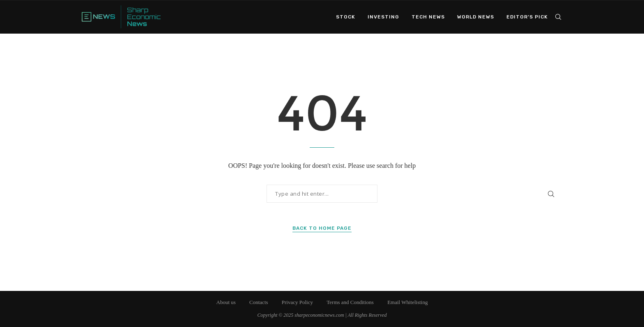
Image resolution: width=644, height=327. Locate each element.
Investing (383, 17)
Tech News (428, 17)
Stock (346, 17)
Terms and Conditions (350, 302)
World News (476, 17)
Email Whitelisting (407, 302)
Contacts (259, 302)
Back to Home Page (322, 228)
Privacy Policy (297, 302)
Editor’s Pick (527, 17)
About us (226, 302)
